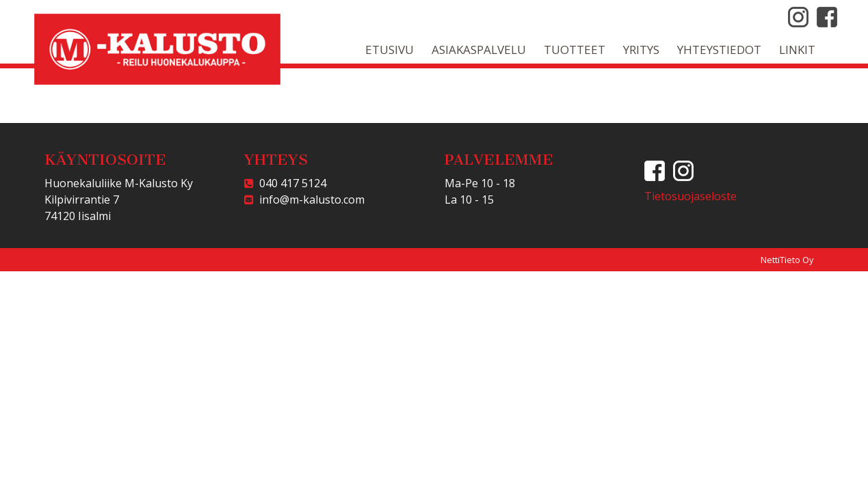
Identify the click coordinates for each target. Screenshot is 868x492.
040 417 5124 (290, 183)
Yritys (641, 50)
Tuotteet (575, 50)
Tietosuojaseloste (691, 196)
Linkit (797, 50)
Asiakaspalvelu (479, 50)
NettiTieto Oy (787, 260)
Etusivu (390, 50)
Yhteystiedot (719, 50)
